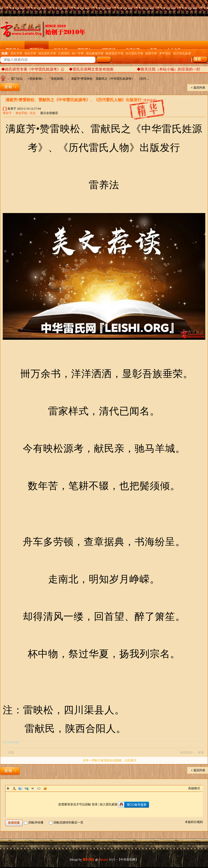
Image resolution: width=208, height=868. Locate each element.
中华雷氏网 (3, 80)
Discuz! (103, 860)
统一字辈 (78, 53)
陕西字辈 (151, 53)
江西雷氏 (64, 53)
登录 (95, 804)
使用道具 (186, 752)
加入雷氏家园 (109, 804)
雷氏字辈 (16, 53)
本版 (182, 60)
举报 (201, 752)
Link (27, 788)
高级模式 (194, 788)
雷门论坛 (36, 49)
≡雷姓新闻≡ (35, 79)
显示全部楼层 (49, 113)
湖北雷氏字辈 (47, 53)
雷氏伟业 (89, 860)
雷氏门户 (13, 49)
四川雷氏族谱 (182, 53)
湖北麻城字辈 (95, 53)
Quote (33, 788)
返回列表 (199, 88)
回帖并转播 (34, 822)
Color (14, 788)
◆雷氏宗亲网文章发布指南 (91, 69)
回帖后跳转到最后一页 (66, 822)
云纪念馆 (60, 49)
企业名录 (174, 49)
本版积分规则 (194, 822)
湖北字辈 (30, 53)
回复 (11, 752)
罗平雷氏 (165, 53)
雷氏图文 (85, 49)
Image (20, 788)
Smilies (45, 788)
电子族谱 (133, 49)
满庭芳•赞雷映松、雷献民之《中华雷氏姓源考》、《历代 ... (110, 79)
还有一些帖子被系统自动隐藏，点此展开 (110, 760)
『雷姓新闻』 (57, 79)
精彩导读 (109, 49)
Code (39, 788)
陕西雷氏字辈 (115, 53)
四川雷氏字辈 (134, 53)
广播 (153, 49)
